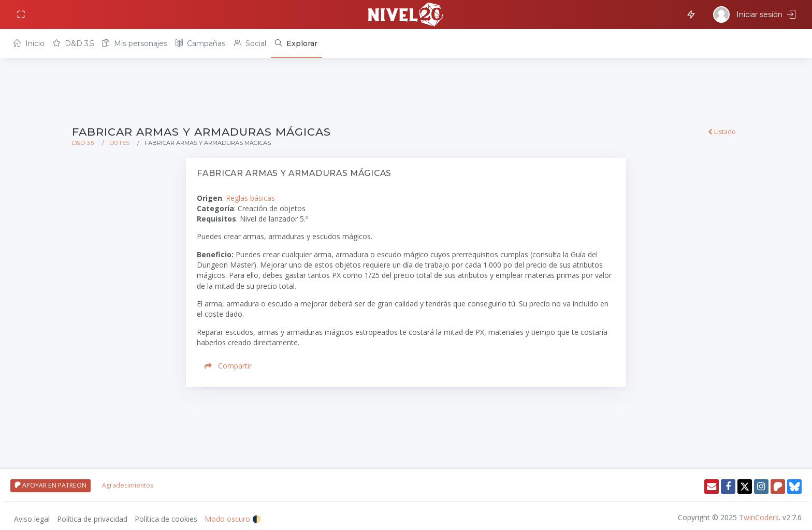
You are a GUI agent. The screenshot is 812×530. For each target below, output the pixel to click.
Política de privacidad (92, 519)
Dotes (119, 143)
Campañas (200, 43)
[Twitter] (745, 487)
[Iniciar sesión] (756, 14)
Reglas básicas (250, 198)
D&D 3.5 (73, 43)
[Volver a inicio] (406, 14)
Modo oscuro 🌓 (233, 519)
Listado (722, 132)
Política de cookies (166, 519)
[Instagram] (761, 487)
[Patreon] (778, 487)
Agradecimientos (128, 485)
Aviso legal (32, 519)
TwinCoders (759, 517)
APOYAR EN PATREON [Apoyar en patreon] (50, 485)
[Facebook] (728, 487)
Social (250, 43)
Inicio (29, 43)
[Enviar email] (712, 487)
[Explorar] (296, 43)
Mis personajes (134, 43)
